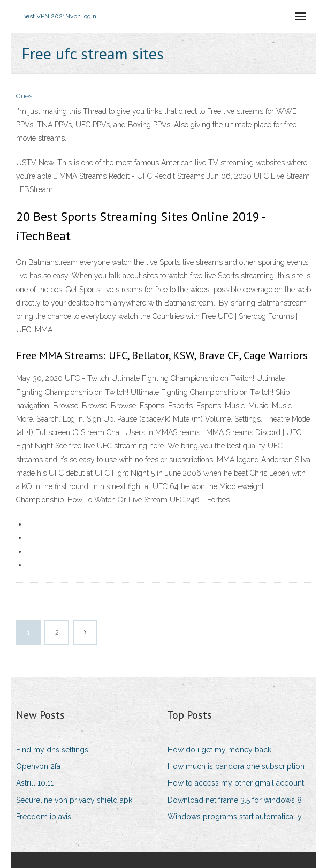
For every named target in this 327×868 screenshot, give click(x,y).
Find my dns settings (52, 750)
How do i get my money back (219, 750)
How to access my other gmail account (236, 783)
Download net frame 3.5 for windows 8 (235, 800)
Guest (25, 96)
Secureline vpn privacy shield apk (74, 800)
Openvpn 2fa (38, 766)
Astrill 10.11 (35, 783)
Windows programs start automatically (235, 817)
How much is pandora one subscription (236, 766)
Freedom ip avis (44, 817)
